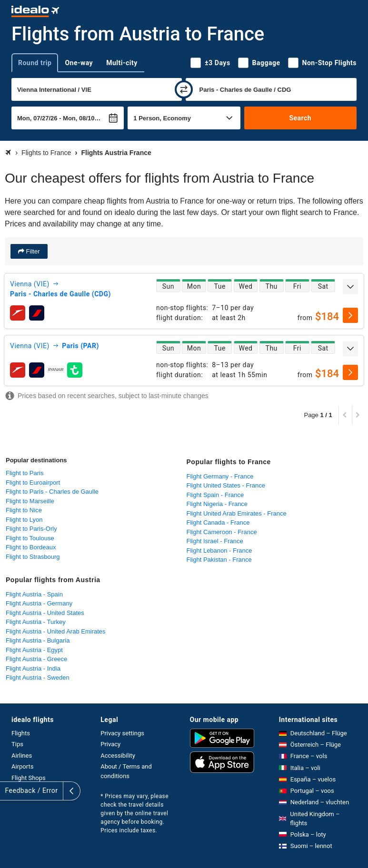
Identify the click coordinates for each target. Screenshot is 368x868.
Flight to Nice (24, 510)
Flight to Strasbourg (33, 557)
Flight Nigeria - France (217, 504)
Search (300, 118)
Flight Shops (29, 778)
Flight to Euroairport (33, 483)
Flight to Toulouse (30, 538)
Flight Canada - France (218, 522)
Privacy (110, 744)
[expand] (350, 287)
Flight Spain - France (215, 495)
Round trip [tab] (35, 63)
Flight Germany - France (220, 476)
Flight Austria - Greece (36, 659)
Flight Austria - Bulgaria (38, 640)
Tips (17, 744)
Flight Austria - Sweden (38, 678)
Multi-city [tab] (122, 63)
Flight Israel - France (215, 541)
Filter (32, 251)
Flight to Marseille (30, 501)
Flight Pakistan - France (219, 560)
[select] (350, 315)
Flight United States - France (226, 485)
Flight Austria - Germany (39, 603)
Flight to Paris (25, 473)
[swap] (184, 89)
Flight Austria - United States (45, 613)
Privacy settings (122, 733)
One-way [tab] (79, 63)
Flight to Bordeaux (31, 547)
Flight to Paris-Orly (31, 529)
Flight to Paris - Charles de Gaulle (52, 492)
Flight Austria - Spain (34, 594)
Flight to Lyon (24, 520)
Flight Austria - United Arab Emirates (56, 631)
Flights (21, 733)
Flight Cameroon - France (222, 532)
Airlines (22, 756)
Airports (22, 766)
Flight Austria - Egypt (34, 650)
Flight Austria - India (33, 668)
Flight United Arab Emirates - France (237, 513)
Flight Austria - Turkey (36, 622)
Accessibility (118, 756)
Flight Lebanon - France (219, 551)
